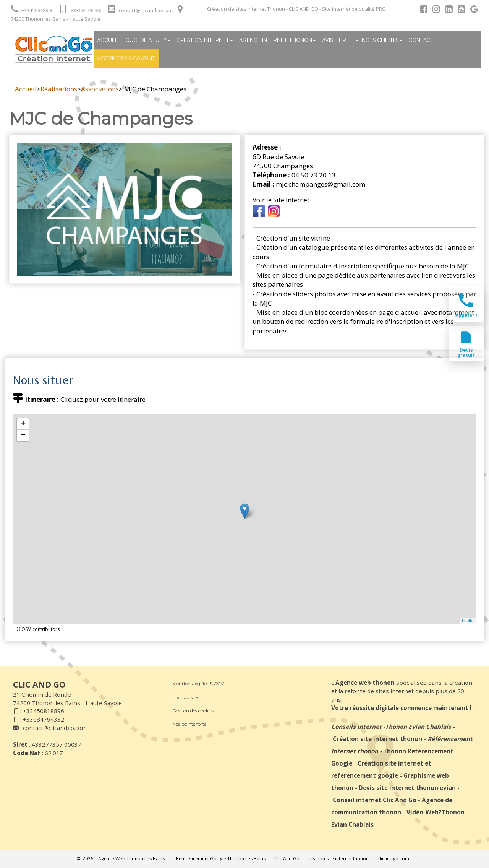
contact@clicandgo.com (55, 728)
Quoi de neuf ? (148, 40)
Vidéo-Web (423, 812)
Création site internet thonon (377, 739)
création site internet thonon (338, 859)
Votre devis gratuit (126, 59)
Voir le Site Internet (281, 200)
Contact (421, 40)
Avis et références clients (362, 40)
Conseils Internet (356, 727)
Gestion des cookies (193, 711)
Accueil (108, 40)
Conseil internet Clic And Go (375, 800)
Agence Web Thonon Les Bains (131, 859)
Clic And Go (287, 859)
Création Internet (205, 40)
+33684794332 (44, 719)
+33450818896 (44, 711)
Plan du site (185, 697)
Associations (100, 89)
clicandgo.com (393, 859)
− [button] (23, 436)
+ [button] (23, 424)
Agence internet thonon (278, 40)
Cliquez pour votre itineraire (103, 399)
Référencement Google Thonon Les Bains (221, 859)
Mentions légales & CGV (198, 684)
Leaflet (468, 621)
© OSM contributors (38, 629)
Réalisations (59, 89)
